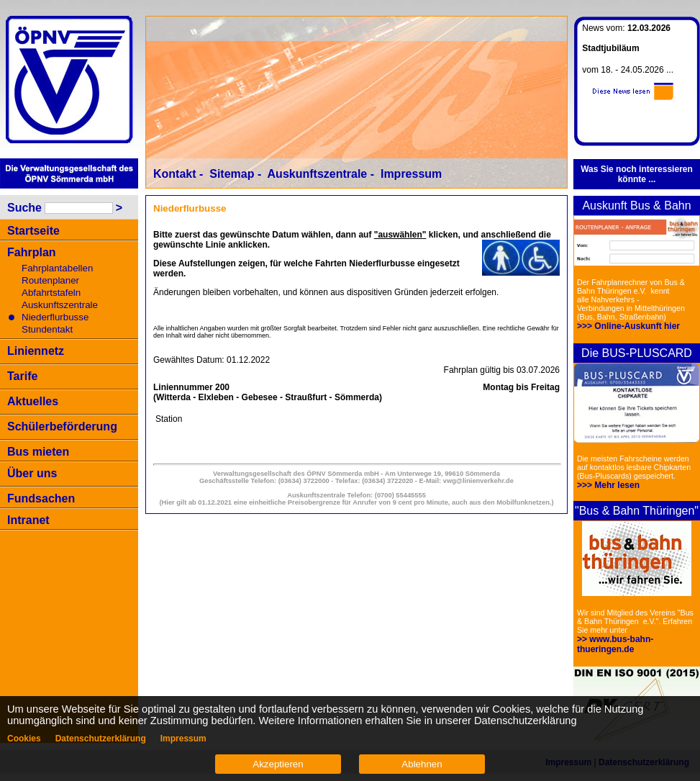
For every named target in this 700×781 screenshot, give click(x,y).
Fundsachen (41, 498)
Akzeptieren (278, 764)
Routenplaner (50, 280)
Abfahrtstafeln (51, 293)
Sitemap (232, 174)
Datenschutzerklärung (101, 739)
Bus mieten (38, 452)
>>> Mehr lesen (608, 485)
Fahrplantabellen (57, 268)
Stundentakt (47, 329)
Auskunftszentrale (60, 305)
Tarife (22, 376)
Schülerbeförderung (62, 426)
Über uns (32, 473)
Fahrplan (32, 252)
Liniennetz (36, 351)
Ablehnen (422, 764)
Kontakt (175, 174)
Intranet (28, 520)
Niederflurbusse (55, 317)
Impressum (411, 174)
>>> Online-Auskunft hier (628, 326)
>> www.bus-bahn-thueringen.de (615, 644)
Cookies (24, 739)
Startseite (33, 231)
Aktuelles (33, 401)
